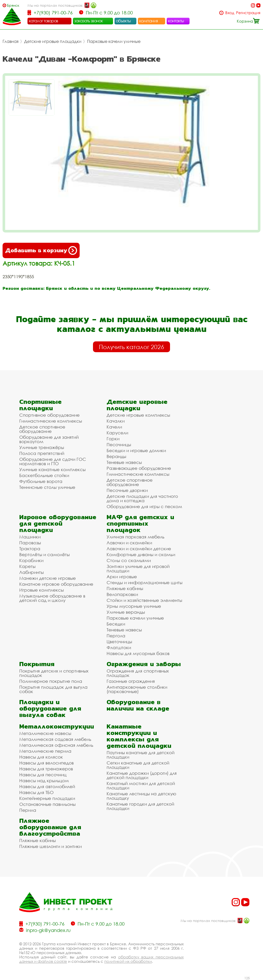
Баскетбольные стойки (44, 475)
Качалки (116, 421)
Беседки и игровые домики (136, 450)
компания (149, 21)
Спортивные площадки (40, 405)
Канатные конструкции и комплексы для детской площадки (139, 736)
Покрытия (37, 664)
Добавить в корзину (41, 250)
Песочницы (119, 445)
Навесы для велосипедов (46, 763)
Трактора (30, 549)
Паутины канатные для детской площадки (140, 755)
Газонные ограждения (131, 681)
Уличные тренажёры (42, 447)
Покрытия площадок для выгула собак (53, 689)
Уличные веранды (126, 612)
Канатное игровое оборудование (56, 584)
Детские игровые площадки (53, 41)
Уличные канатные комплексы (52, 469)
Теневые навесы (124, 462)
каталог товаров (43, 21)
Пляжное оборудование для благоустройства (50, 827)
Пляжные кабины (125, 588)
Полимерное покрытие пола (51, 681)
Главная (11, 41)
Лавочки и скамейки (129, 543)
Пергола (116, 636)
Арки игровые (122, 577)
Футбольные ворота (41, 481)
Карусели (117, 433)
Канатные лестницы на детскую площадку (141, 796)
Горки (113, 439)
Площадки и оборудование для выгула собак (50, 708)
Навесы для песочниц (43, 775)
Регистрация (248, 13)
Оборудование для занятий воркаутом (49, 439)
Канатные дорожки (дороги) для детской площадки (142, 775)
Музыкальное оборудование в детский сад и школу (52, 598)
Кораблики (31, 560)
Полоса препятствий (42, 453)
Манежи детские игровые (48, 578)
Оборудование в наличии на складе (138, 705)
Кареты (27, 566)
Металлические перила (45, 751)
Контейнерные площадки (47, 798)
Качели (114, 427)
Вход (230, 13)
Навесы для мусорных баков (138, 653)
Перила (28, 810)
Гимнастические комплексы (51, 421)
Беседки (116, 624)
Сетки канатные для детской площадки (138, 765)
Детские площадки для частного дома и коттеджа (142, 498)
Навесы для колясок (41, 757)
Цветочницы (119, 642)
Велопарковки (122, 594)
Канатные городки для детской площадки (140, 806)
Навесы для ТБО (36, 792)
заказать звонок (89, 21)
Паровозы (30, 543)
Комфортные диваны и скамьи (141, 554)
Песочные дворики (127, 490)
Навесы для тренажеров (46, 769)
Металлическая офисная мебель (56, 745)
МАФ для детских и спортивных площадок (140, 523)
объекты (123, 21)
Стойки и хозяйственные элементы (144, 600)
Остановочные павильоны (47, 804)
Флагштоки (119, 647)
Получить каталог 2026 (131, 347)
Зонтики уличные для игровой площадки (138, 568)
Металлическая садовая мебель (55, 739)
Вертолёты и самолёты (44, 554)
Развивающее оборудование (139, 468)
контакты (176, 21)
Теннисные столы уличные (47, 487)
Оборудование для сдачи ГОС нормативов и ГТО (53, 461)
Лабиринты (31, 572)
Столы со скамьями (129, 560)
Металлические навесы (45, 733)
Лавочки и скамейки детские (139, 549)
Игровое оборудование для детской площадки (58, 523)
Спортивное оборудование (49, 415)
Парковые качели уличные (114, 41)
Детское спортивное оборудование (42, 429)
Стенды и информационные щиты (144, 582)
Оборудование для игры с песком (144, 506)
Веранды (116, 456)
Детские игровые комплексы (138, 415)
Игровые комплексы (41, 590)
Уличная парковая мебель (135, 537)
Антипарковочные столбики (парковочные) (137, 689)
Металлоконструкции (57, 726)
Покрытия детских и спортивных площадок (54, 673)
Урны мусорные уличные (134, 606)
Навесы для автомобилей (47, 786)
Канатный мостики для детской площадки (141, 786)
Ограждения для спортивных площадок (138, 673)
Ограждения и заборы (144, 664)
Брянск (13, 5)
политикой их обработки (128, 961)
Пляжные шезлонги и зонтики (50, 846)
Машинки (30, 537)
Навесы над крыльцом (44, 781)
